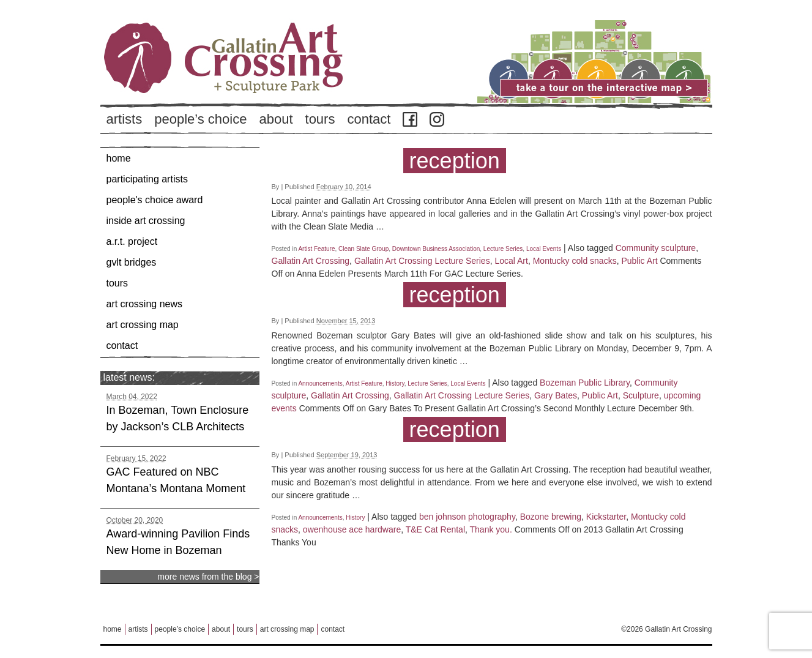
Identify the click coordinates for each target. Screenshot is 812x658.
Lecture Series (503, 249)
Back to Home (259, 79)
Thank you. (491, 529)
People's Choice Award (155, 200)
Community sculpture (656, 248)
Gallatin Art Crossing (311, 261)
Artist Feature (316, 249)
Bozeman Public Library (585, 383)
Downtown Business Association (436, 249)
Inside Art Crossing (146, 221)
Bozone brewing (551, 517)
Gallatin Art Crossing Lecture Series (422, 261)
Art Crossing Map (143, 325)
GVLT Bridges (132, 262)
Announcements (320, 383)
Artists (125, 119)
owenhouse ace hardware (352, 529)
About (276, 119)
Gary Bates (556, 395)
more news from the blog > (208, 577)
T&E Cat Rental (435, 529)
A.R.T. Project (132, 241)
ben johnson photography (467, 517)
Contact (369, 119)
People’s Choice (200, 119)
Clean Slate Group (363, 249)
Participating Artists (147, 179)
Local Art (511, 261)
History (395, 383)
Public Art (639, 261)
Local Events (544, 249)
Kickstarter (606, 517)
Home (119, 158)
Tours (320, 119)
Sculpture (641, 395)
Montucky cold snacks (575, 261)
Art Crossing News (145, 304)
